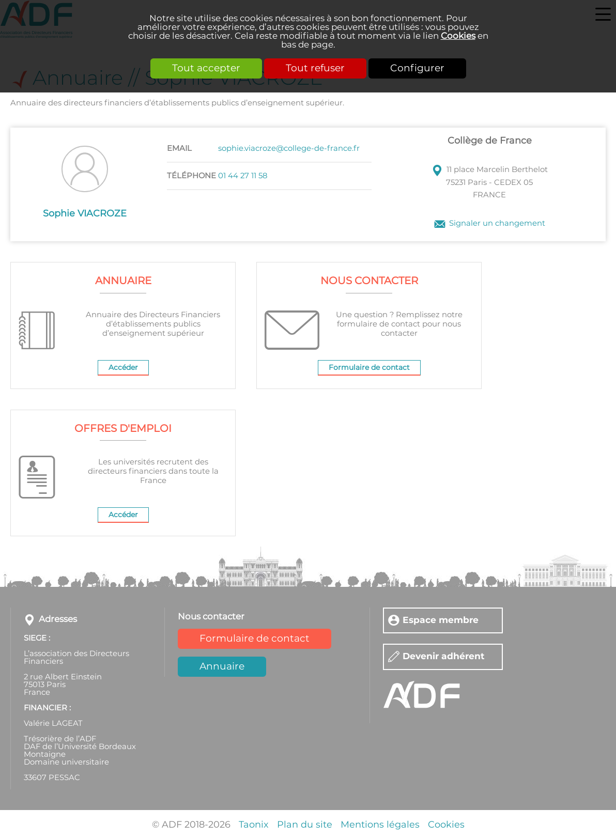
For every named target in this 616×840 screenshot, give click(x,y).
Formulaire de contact (369, 368)
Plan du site (305, 825)
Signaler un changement (497, 223)
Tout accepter (206, 68)
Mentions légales (380, 825)
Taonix (254, 825)
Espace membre (441, 620)
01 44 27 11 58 (243, 176)
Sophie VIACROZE (85, 214)
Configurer (417, 68)
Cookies (458, 36)
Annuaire (222, 667)
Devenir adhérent (444, 657)
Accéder (123, 368)
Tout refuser (315, 68)
